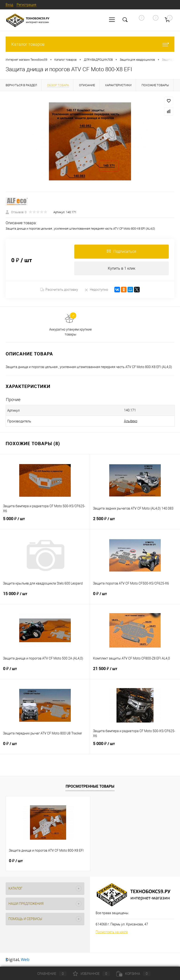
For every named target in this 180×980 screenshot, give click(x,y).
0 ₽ (135, 597)
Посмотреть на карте (112, 932)
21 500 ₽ (135, 672)
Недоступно (96, 290)
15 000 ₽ (45, 597)
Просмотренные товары (90, 786)
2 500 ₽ (135, 522)
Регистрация (26, 5)
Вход (9, 5)
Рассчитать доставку (59, 290)
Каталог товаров (90, 44)
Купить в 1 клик (122, 268)
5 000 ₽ (45, 522)
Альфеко (131, 421)
